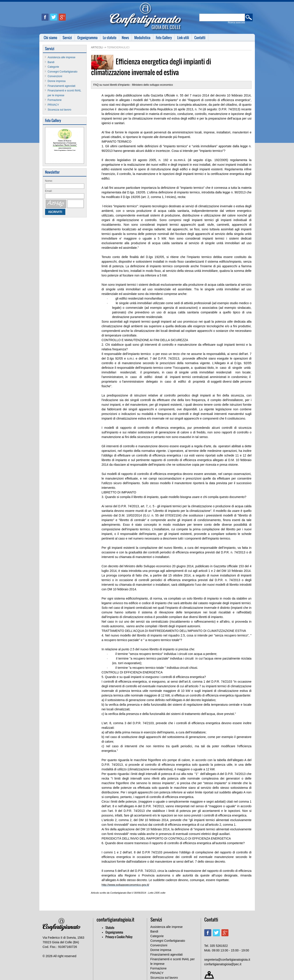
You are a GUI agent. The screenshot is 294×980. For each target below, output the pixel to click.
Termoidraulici (118, 47)
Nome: (49, 181)
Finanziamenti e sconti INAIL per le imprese (173, 961)
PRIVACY (53, 105)
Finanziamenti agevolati (62, 86)
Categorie (53, 67)
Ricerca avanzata (236, 23)
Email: (49, 191)
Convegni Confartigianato (63, 72)
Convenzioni (55, 76)
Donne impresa (57, 81)
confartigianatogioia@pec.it (223, 964)
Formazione (55, 100)
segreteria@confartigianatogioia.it (227, 960)
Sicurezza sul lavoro (59, 110)
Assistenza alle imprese (62, 57)
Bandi (51, 62)
